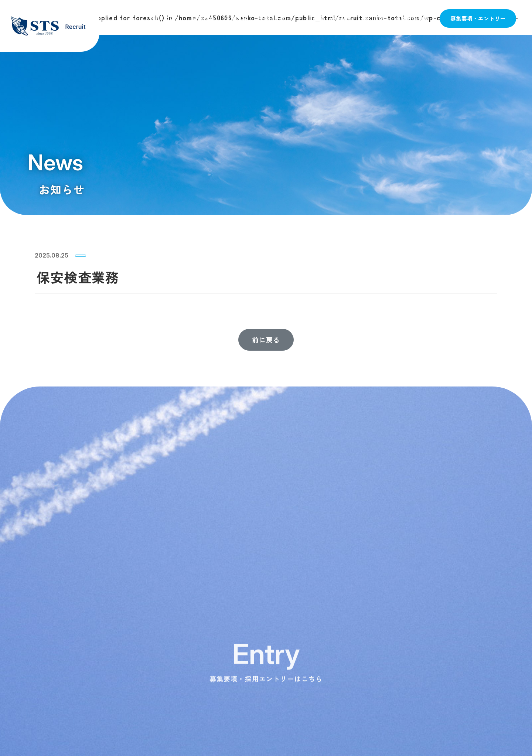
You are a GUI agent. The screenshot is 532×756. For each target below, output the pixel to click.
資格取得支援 (412, 18)
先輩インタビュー (280, 18)
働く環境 (374, 18)
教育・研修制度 (332, 18)
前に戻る (266, 340)
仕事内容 (236, 18)
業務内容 (203, 18)
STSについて (165, 18)
